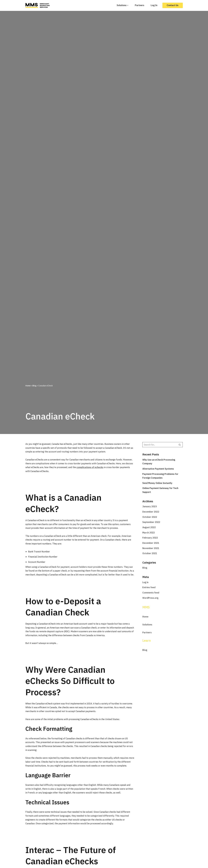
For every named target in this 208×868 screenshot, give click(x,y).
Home (28, 386)
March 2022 (149, 533)
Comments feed (151, 593)
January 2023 (150, 507)
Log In (154, 5)
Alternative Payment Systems (158, 469)
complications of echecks (102, 467)
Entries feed (149, 588)
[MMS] (38, 5)
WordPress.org (150, 599)
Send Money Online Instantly (157, 483)
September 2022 (151, 523)
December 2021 (151, 543)
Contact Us (173, 5)
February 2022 (150, 538)
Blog (34, 386)
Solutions (147, 625)
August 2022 (149, 528)
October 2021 (150, 554)
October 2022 (150, 517)
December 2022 (151, 512)
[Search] (160, 445)
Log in (145, 583)
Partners (140, 5)
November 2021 (151, 549)
